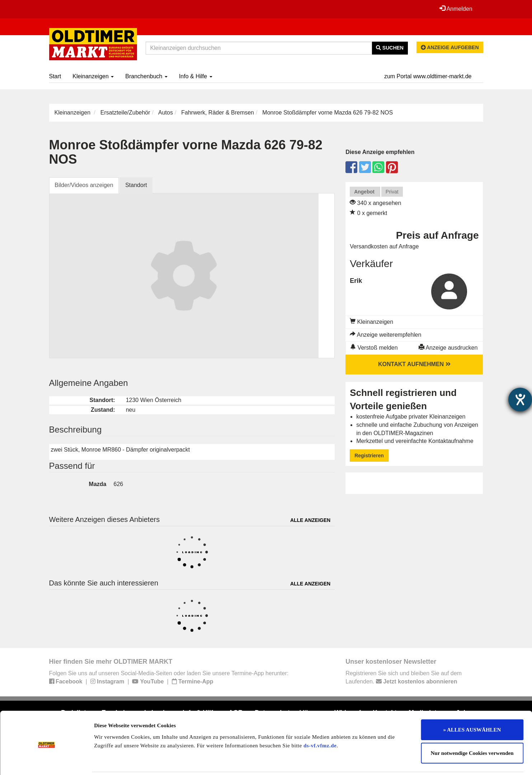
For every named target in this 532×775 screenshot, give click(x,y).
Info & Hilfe (196, 76)
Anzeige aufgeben (450, 47)
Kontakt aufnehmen (414, 364)
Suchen (390, 48)
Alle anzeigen (310, 520)
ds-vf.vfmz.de (320, 720)
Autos (166, 113)
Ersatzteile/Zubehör (125, 113)
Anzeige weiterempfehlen (385, 335)
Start (55, 76)
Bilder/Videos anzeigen (84, 185)
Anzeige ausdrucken (448, 348)
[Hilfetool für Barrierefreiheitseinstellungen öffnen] (520, 400)
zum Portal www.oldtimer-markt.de (428, 76)
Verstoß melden (374, 348)
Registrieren (369, 456)
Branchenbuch (146, 76)
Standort (136, 185)
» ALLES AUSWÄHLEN (472, 704)
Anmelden (456, 9)
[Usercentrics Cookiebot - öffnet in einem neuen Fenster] (46, 761)
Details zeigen (370, 761)
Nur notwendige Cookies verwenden (472, 728)
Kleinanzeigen (93, 76)
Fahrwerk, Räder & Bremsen (218, 113)
